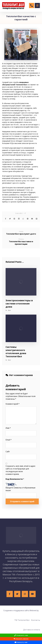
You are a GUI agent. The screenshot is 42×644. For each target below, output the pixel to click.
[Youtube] (32, 594)
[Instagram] (25, 594)
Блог (9, 310)
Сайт (8, 452)
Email (9, 440)
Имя (8, 428)
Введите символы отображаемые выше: (20, 489)
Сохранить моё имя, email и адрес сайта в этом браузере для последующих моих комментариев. (20, 470)
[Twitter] (17, 594)
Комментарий (13, 404)
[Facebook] (10, 594)
